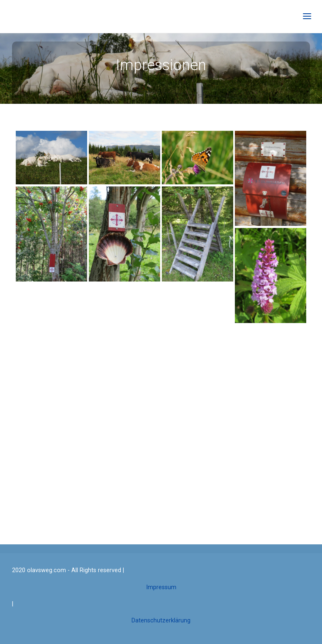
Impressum (161, 587)
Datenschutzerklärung (161, 621)
